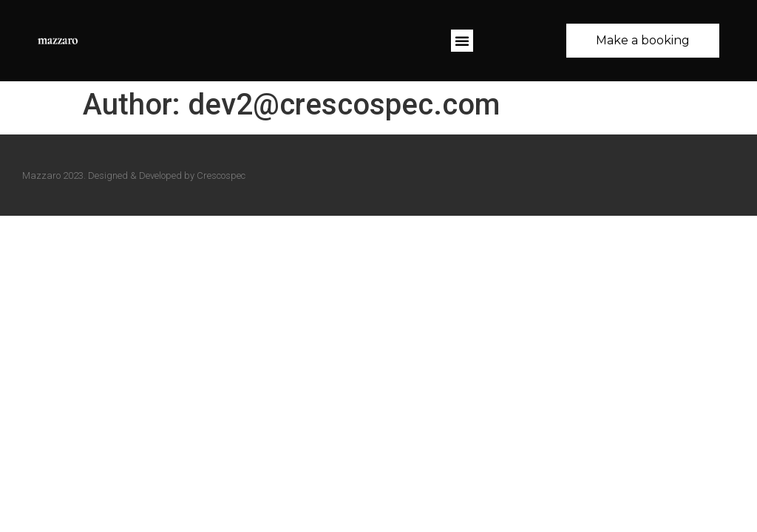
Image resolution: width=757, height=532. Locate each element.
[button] (462, 41)
